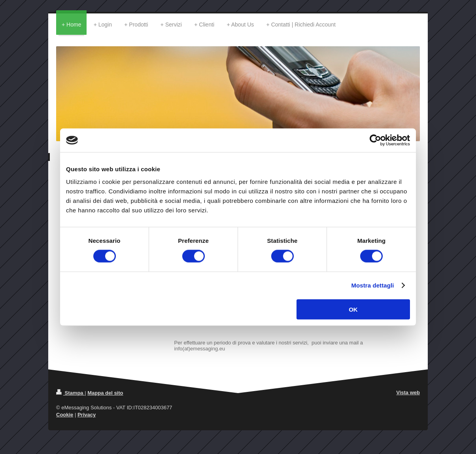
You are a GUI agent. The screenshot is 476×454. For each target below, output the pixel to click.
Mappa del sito (105, 393)
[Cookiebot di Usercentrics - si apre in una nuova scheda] (375, 140)
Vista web (408, 393)
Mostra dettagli (372, 285)
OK (353, 309)
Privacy (87, 415)
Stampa (70, 393)
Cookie (65, 415)
